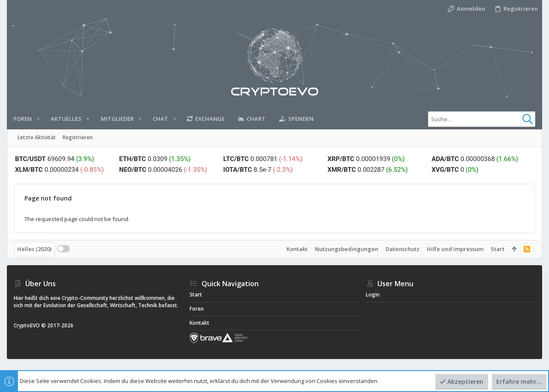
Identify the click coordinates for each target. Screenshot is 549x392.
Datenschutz (403, 249)
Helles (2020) (34, 249)
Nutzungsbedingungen (347, 249)
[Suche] (482, 119)
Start (498, 249)
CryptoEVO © (30, 325)
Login (373, 295)
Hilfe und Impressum (455, 249)
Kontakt (297, 249)
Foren (197, 309)
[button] (38, 119)
